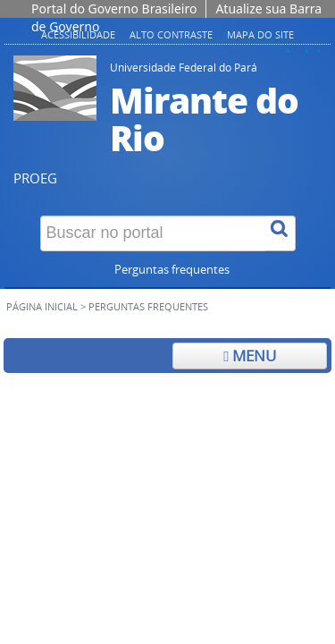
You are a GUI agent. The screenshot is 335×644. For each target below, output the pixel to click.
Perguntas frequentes (172, 270)
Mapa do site (260, 34)
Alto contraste (171, 34)
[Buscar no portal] (153, 233)
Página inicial (42, 307)
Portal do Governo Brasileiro (114, 8)
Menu (250, 356)
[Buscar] (281, 233)
